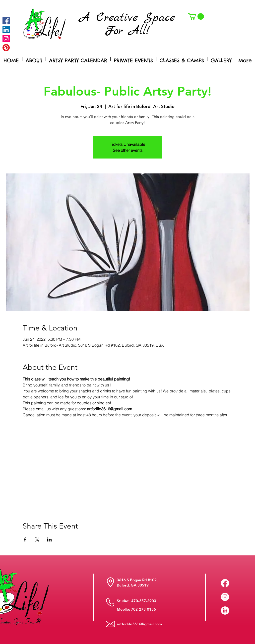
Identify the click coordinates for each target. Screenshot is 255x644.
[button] (196, 16)
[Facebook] (6, 21)
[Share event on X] (37, 539)
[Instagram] (6, 39)
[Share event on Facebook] (25, 539)
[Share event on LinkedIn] (49, 539)
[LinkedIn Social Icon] (6, 30)
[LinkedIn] (225, 611)
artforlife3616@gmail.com (139, 624)
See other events (128, 150)
